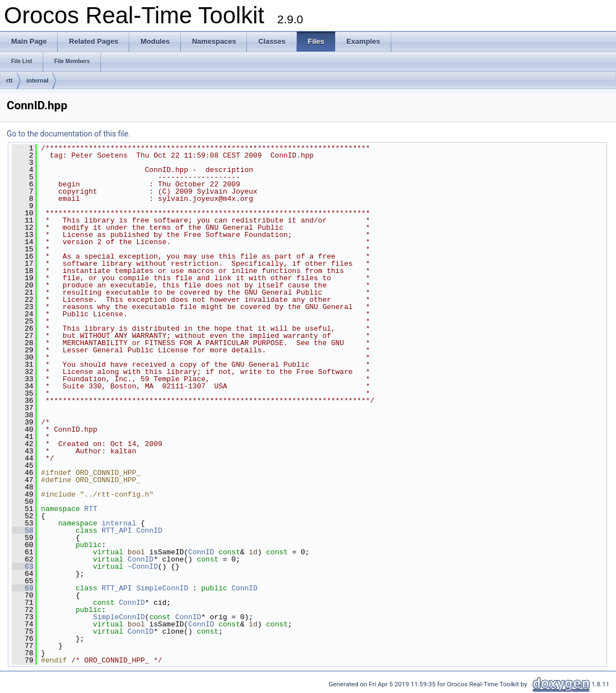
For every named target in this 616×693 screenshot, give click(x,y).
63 (22, 566)
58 (22, 530)
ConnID (149, 530)
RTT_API (117, 530)
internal (38, 80)
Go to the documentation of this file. (69, 134)
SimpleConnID (162, 588)
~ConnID (143, 566)
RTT (91, 509)
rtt (9, 80)
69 (22, 588)
